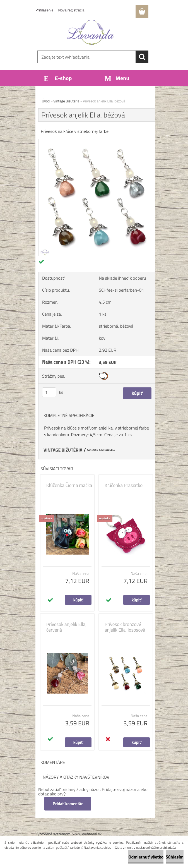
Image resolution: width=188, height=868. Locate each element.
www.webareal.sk (87, 834)
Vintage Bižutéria (66, 101)
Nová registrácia (71, 10)
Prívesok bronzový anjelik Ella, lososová (125, 627)
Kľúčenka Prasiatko (124, 485)
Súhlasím (175, 857)
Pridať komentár (68, 804)
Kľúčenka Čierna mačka (69, 485)
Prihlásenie (44, 10)
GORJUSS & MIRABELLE (101, 450)
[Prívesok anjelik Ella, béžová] (97, 141)
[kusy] (49, 392)
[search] (142, 57)
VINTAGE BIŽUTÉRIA (63, 450)
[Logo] (91, 32)
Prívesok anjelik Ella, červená (66, 627)
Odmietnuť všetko (146, 857)
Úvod (46, 101)
